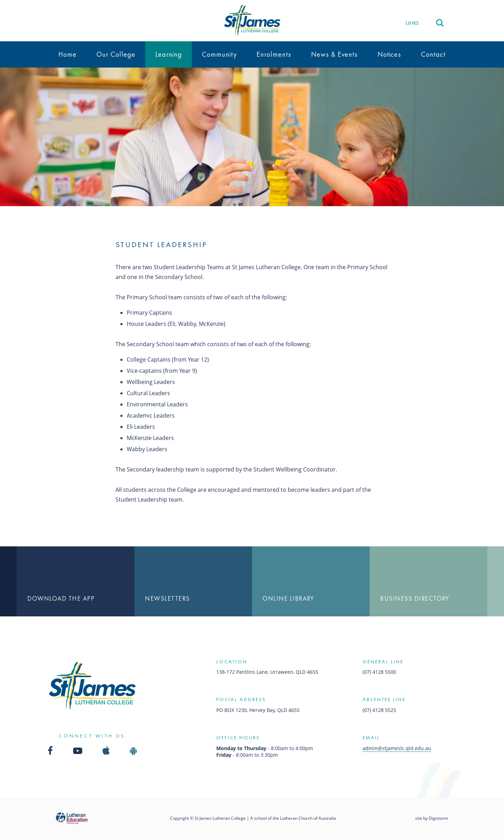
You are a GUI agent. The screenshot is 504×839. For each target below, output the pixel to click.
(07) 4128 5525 (379, 710)
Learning (169, 54)
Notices (389, 54)
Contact (433, 54)
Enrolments (274, 54)
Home (68, 54)
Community (219, 54)
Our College (116, 54)
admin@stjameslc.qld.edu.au (397, 748)
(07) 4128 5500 (379, 672)
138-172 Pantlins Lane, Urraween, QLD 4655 (267, 672)
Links (412, 23)
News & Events (334, 54)
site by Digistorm (432, 818)
